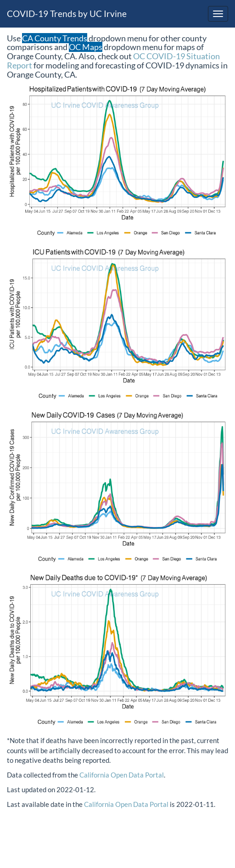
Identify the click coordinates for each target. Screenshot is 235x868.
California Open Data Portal (122, 775)
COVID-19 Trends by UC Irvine (67, 14)
